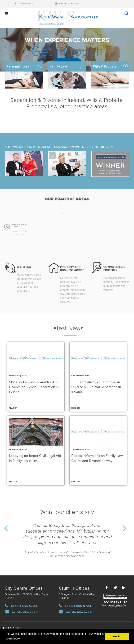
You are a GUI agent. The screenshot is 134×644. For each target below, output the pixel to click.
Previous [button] (10, 531)
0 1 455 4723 (26, 4)
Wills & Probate (115, 70)
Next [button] (129, 531)
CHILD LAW (24, 265)
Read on (13, 408)
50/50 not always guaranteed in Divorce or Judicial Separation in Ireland (34, 387)
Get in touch (67, 51)
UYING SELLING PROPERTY (114, 266)
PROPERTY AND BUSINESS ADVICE (72, 267)
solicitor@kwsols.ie (69, 4)
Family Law (58, 66)
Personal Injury (18, 66)
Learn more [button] (13, 639)
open (6, 14)
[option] (67, 543)
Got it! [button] (117, 637)
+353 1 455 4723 (24, 606)
